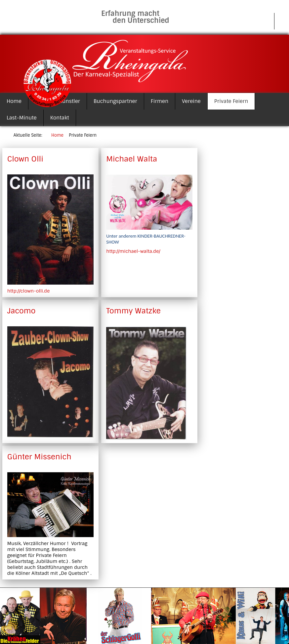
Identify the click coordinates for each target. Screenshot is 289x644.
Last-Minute (22, 118)
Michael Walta (132, 159)
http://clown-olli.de (29, 291)
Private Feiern (231, 101)
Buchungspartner (115, 101)
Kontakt (60, 118)
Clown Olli (25, 159)
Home (14, 101)
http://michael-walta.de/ (133, 251)
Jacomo (21, 311)
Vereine (191, 101)
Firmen (160, 101)
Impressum (253, 21)
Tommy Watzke (133, 311)
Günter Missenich (39, 457)
